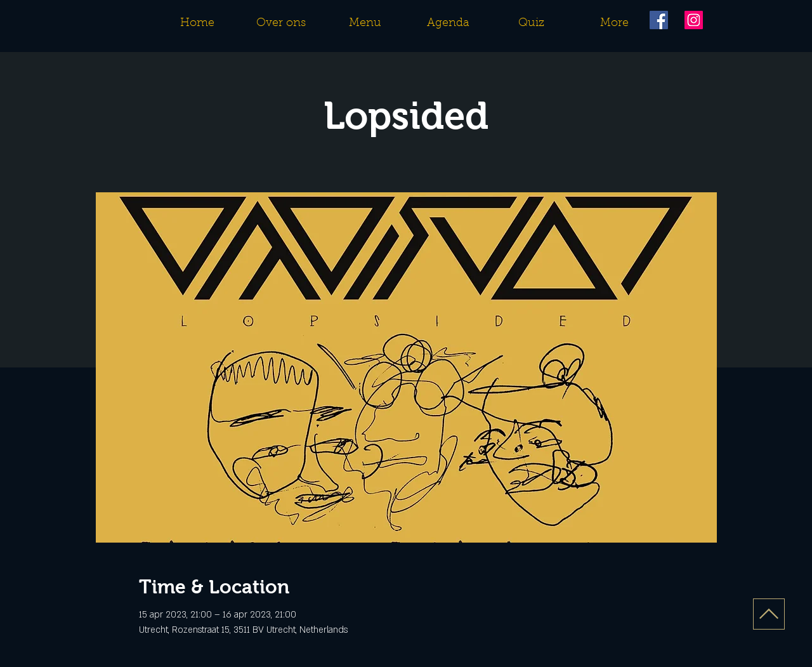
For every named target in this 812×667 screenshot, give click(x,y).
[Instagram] (694, 20)
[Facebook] (659, 20)
